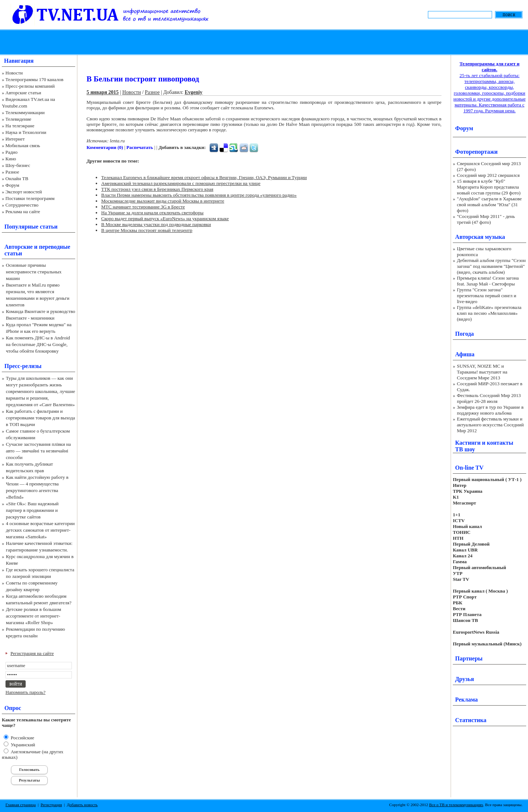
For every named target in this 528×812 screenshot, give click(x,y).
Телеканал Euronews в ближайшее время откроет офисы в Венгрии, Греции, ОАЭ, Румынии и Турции (204, 177)
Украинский (22, 745)
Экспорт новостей (24, 192)
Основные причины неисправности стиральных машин (34, 272)
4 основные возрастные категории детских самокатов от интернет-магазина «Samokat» (40, 530)
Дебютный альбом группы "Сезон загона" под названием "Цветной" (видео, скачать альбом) (491, 266)
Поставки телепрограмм (30, 198)
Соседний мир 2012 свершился (488, 175)
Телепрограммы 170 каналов (34, 79)
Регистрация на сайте (32, 653)
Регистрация (51, 805)
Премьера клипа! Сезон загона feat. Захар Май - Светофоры (488, 281)
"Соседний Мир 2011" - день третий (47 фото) (486, 219)
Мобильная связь (23, 145)
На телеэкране (20, 126)
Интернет (15, 139)
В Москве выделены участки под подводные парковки (156, 224)
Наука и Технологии (26, 132)
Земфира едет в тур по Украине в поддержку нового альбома (490, 410)
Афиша (465, 354)
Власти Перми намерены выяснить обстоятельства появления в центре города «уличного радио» (199, 195)
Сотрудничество (22, 205)
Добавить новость (82, 805)
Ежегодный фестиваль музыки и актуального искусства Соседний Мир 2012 (490, 425)
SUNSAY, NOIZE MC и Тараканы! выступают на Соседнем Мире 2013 (482, 372)
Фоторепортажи (476, 152)
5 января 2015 (103, 92)
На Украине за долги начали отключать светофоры (152, 213)
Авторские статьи (23, 93)
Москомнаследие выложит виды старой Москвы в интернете (163, 201)
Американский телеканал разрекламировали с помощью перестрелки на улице (181, 183)
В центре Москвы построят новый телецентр (147, 230)
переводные (54, 247)
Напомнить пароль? (25, 692)
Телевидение (19, 119)
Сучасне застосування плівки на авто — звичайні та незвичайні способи (38, 451)
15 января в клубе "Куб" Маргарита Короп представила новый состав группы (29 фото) (489, 187)
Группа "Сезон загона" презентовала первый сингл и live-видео (487, 296)
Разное (12, 172)
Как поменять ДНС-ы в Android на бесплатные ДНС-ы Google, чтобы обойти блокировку (38, 344)
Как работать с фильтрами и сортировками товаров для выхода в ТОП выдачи (41, 418)
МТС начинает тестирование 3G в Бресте (143, 207)
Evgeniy (194, 92)
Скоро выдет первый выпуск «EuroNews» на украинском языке (165, 219)
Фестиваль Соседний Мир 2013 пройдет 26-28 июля (489, 398)
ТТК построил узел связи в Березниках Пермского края (157, 189)
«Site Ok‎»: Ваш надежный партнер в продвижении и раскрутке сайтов (32, 510)
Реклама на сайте (23, 212)
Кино (11, 159)
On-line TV (469, 468)
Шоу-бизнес (18, 165)
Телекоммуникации (25, 112)
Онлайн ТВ (17, 179)
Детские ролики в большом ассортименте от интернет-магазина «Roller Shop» (34, 616)
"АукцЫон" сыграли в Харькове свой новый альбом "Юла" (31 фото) (489, 205)
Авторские (19, 247)
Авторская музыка (480, 237)
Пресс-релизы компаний (30, 86)
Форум (12, 185)
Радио (12, 152)
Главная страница (21, 805)
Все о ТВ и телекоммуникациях (456, 805)
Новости (14, 73)
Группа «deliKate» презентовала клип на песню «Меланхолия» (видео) (489, 313)
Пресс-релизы (23, 366)
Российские (22, 738)
